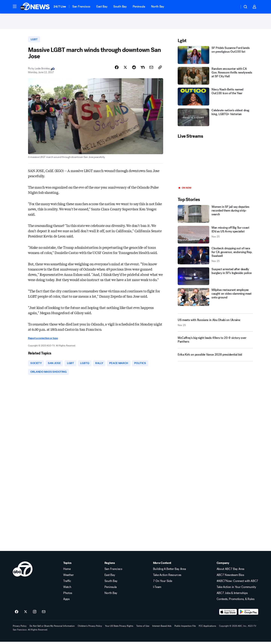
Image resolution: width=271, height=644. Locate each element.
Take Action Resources (167, 577)
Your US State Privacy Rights (119, 628)
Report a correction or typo (43, 340)
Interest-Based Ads (162, 628)
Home (67, 571)
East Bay (102, 6)
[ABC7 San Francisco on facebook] (17, 614)
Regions (110, 565)
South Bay (120, 6)
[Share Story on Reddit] (134, 69)
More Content (162, 565)
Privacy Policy (20, 628)
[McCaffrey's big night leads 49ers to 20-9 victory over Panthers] (215, 343)
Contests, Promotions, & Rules (236, 601)
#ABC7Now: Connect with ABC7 (237, 583)
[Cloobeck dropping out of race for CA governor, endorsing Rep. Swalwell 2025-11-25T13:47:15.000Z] (215, 257)
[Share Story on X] (125, 69)
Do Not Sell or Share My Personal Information (52, 628)
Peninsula (139, 6)
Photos (68, 595)
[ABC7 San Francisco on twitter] (26, 614)
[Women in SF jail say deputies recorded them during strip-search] (215, 215)
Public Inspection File (185, 628)
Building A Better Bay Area (169, 571)
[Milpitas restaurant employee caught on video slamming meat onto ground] (215, 298)
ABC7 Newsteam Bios (230, 577)
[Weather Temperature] (234, 7)
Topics (67, 565)
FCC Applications (207, 628)
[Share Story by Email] (151, 69)
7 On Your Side (163, 583)
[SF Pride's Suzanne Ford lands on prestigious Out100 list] (215, 56)
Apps (66, 601)
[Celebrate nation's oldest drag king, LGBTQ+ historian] (215, 119)
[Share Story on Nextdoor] (143, 69)
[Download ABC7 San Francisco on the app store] (228, 614)
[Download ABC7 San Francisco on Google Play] (248, 614)
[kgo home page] (23, 571)
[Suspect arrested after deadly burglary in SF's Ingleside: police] (215, 278)
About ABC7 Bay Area (230, 571)
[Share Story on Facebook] (117, 69)
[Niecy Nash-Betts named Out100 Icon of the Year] (215, 98)
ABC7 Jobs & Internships (232, 595)
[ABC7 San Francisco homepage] (35, 7)
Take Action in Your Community (236, 589)
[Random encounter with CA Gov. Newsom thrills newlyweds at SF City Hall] (215, 77)
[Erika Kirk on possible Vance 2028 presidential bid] (215, 357)
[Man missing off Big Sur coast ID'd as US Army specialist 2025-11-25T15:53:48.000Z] (215, 236)
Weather (69, 577)
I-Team (157, 589)
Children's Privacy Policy (90, 628)
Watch (67, 589)
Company (223, 565)
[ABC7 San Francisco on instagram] (35, 614)
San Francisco (81, 6)
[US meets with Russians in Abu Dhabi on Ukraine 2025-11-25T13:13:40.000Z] (215, 324)
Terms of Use (143, 628)
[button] (15, 6)
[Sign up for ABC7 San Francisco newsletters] (44, 614)
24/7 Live (60, 6)
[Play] (215, 164)
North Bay (158, 6)
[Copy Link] (160, 69)
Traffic (67, 583)
